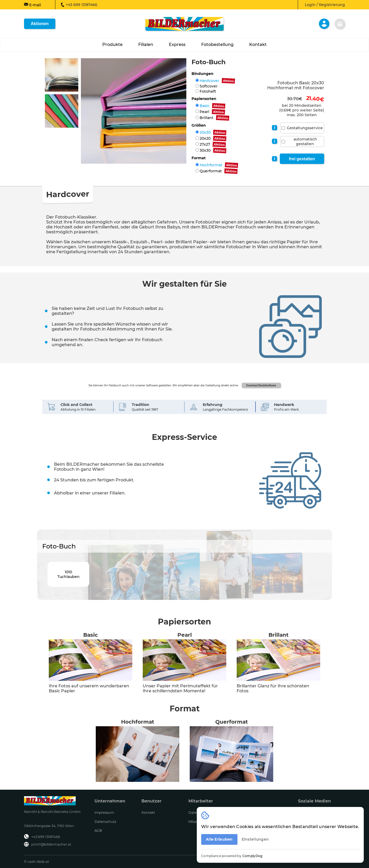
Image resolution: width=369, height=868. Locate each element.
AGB (98, 830)
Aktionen (40, 24)
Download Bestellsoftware (261, 385)
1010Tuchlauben (69, 574)
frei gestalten (302, 159)
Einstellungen (255, 839)
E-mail (32, 5)
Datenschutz (105, 822)
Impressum (104, 812)
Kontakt (148, 812)
